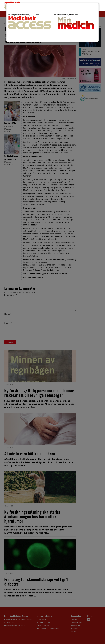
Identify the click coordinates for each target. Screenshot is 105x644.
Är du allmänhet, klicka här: (76, 22)
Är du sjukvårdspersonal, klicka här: (29, 21)
